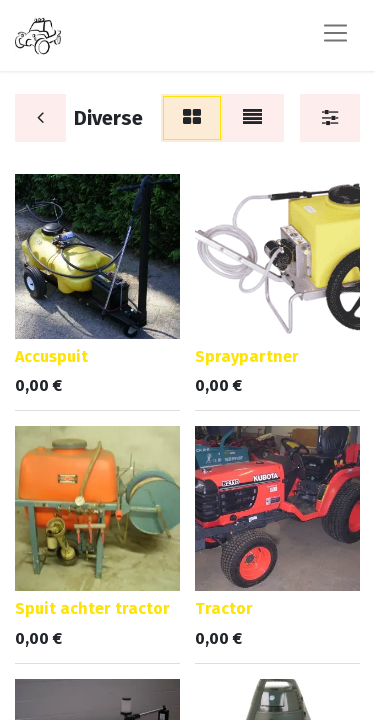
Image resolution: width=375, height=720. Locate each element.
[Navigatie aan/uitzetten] (335, 35)
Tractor (224, 608)
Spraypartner (247, 356)
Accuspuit (51, 356)
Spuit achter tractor (92, 608)
